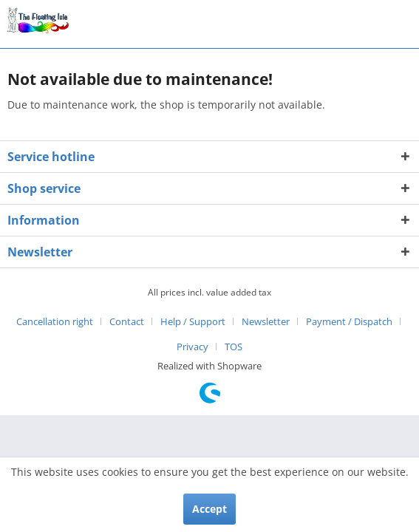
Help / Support (193, 321)
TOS (234, 347)
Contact (127, 321)
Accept (209, 509)
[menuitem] (60, 321)
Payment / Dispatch (349, 321)
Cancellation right (55, 321)
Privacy (193, 347)
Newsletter (266, 321)
